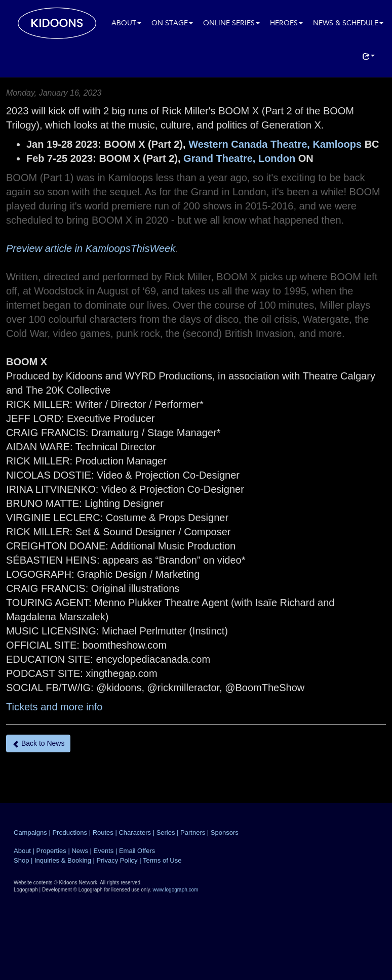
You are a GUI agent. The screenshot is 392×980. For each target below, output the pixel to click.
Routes (103, 833)
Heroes (286, 24)
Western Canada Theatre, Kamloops (275, 144)
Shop (21, 860)
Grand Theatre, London (239, 158)
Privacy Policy (117, 860)
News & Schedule (348, 24)
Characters (135, 833)
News (80, 851)
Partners (193, 833)
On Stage (172, 24)
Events (104, 851)
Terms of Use (162, 860)
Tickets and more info (54, 707)
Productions (70, 833)
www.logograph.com (175, 890)
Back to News (38, 743)
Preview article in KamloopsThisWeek (91, 248)
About (126, 24)
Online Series (231, 24)
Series (166, 833)
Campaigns (30, 833)
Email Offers (137, 851)
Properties (51, 851)
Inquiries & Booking (63, 860)
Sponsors (225, 833)
